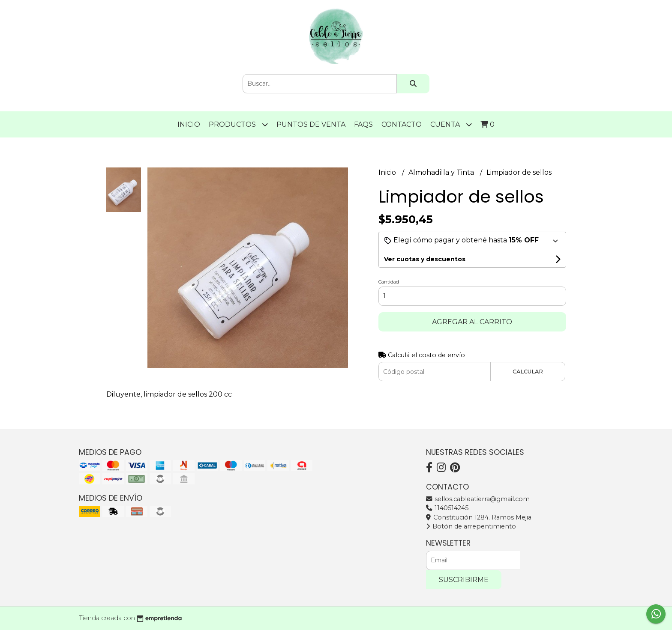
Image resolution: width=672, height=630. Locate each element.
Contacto (402, 124)
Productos (238, 124)
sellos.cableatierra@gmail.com (478, 499)
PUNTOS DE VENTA (311, 124)
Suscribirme (464, 580)
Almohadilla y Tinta (442, 172)
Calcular (528, 372)
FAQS (363, 124)
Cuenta (451, 124)
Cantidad (389, 282)
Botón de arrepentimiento (471, 526)
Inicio (189, 124)
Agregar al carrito (472, 322)
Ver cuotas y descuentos (425, 259)
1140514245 (447, 508)
